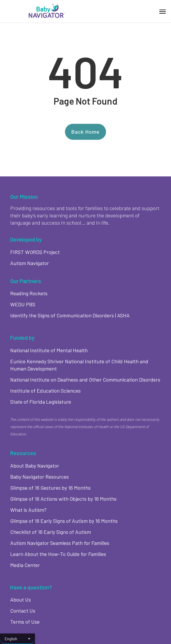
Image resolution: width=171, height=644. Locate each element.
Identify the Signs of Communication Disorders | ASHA (70, 315)
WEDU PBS (23, 304)
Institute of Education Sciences (45, 391)
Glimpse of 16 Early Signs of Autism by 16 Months (64, 521)
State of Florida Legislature (41, 402)
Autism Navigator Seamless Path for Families (60, 543)
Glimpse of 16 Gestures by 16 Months (50, 488)
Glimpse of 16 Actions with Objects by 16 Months (63, 499)
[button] (163, 11)
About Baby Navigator (35, 466)
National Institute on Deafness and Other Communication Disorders (85, 380)
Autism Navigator (30, 263)
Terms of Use (25, 622)
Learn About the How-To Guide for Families (58, 554)
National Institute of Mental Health (49, 350)
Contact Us (23, 611)
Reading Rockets (29, 293)
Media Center (25, 565)
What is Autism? (28, 510)
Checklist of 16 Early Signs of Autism (51, 532)
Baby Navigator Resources (39, 477)
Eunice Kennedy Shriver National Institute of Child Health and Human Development (79, 365)
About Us (21, 600)
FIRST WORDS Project (35, 252)
